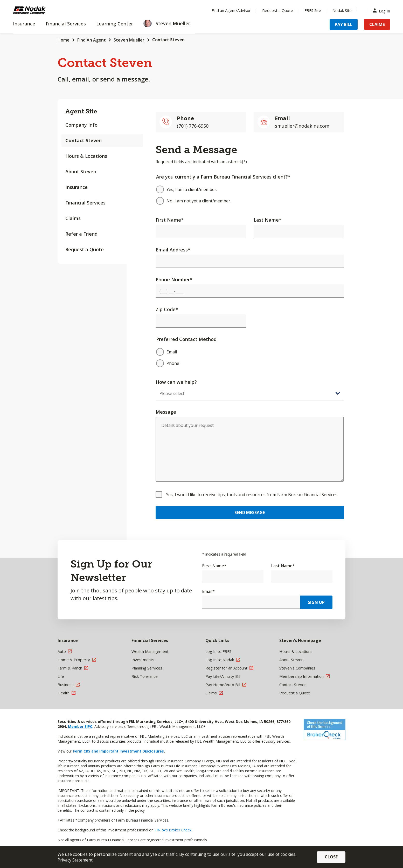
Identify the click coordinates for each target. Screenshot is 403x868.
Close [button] (331, 857)
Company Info (81, 125)
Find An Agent (92, 40)
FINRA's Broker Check (173, 830)
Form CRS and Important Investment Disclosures (119, 751)
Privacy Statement (75, 860)
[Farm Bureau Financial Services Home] (47, 10)
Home (64, 40)
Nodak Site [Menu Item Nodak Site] (342, 10)
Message (166, 412)
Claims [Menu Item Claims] (377, 24)
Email (209, 591)
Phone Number (174, 279)
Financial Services (85, 203)
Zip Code (167, 309)
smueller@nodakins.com (302, 126)
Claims (73, 218)
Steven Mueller (129, 40)
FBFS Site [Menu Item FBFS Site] (313, 10)
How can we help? (176, 382)
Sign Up (316, 602)
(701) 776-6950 (193, 126)
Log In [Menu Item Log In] (383, 11)
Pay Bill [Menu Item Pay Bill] (344, 24)
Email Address (173, 250)
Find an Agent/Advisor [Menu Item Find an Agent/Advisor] (231, 10)
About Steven (81, 172)
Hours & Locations (86, 156)
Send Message (250, 512)
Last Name (267, 220)
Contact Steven (168, 40)
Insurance (77, 187)
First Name (170, 220)
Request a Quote (85, 249)
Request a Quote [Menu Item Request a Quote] (278, 10)
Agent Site (81, 111)
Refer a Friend (81, 234)
